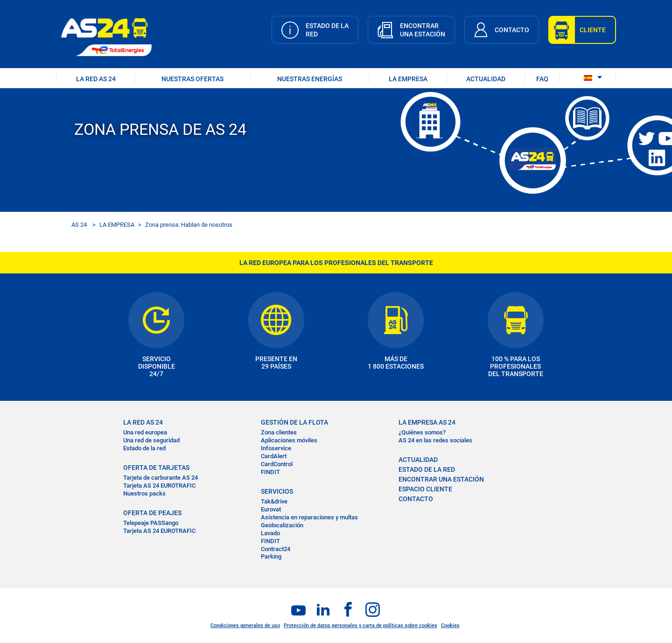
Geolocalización (282, 525)
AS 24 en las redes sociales (435, 440)
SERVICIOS (277, 491)
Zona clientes (279, 432)
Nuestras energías (310, 79)
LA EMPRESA (408, 79)
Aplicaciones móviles (289, 440)
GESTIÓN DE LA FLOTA (294, 422)
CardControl (277, 464)
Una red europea (145, 432)
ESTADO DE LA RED (427, 469)
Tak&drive (274, 501)
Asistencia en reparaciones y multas (309, 517)
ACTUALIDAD (486, 79)
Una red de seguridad (151, 440)
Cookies (450, 626)
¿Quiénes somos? (422, 432)
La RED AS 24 (143, 422)
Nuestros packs (144, 493)
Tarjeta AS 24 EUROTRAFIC (159, 486)
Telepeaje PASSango (151, 523)
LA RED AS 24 (96, 79)
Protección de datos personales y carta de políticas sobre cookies (360, 626)
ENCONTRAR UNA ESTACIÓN (441, 479)
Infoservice (276, 448)
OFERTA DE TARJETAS (156, 468)
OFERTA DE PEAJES (152, 513)
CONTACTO (416, 499)
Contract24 (276, 549)
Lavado (270, 533)
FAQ (542, 79)
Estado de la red (144, 448)
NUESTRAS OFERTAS (192, 79)
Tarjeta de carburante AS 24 (161, 478)
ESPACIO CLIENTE (425, 489)
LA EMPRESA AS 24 (427, 422)
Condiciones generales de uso (245, 626)
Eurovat (271, 509)
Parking (271, 556)
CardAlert (274, 456)
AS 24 (79, 225)
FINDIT (270, 472)
